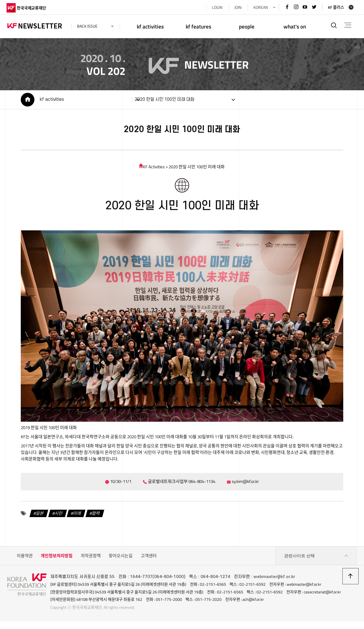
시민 (58, 516)
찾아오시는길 (121, 558)
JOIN (237, 7)
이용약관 (25, 558)
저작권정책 (91, 558)
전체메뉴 (347, 25)
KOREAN (260, 7)
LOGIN (216, 7)
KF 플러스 (335, 7)
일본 (39, 516)
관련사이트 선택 (316, 558)
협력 (95, 516)
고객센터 (149, 558)
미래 (76, 516)
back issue (88, 26)
